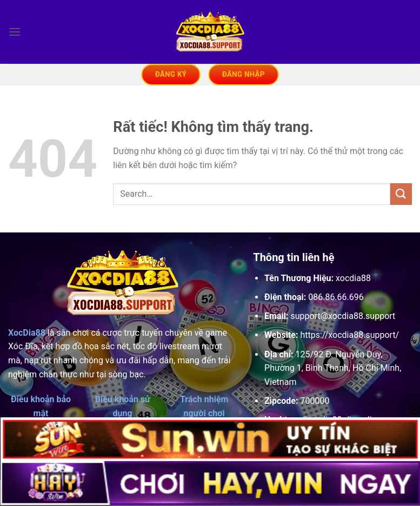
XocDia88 (27, 333)
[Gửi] (401, 194)
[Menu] (15, 32)
